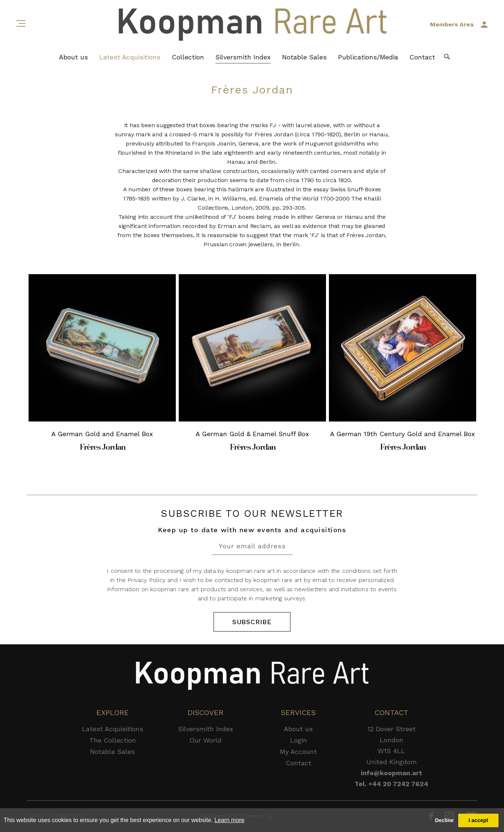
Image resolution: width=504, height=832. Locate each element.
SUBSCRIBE (252, 622)
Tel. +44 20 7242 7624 (391, 784)
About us (73, 57)
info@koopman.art (392, 773)
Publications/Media (368, 57)
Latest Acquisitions (130, 57)
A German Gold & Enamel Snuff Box (252, 434)
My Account (298, 752)
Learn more (229, 820)
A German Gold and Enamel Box (102, 434)
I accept (478, 820)
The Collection (113, 740)
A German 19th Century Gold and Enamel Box (403, 434)
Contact (422, 57)
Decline (444, 820)
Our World (205, 740)
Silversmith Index (243, 57)
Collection (188, 57)
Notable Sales (304, 57)
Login (299, 740)
